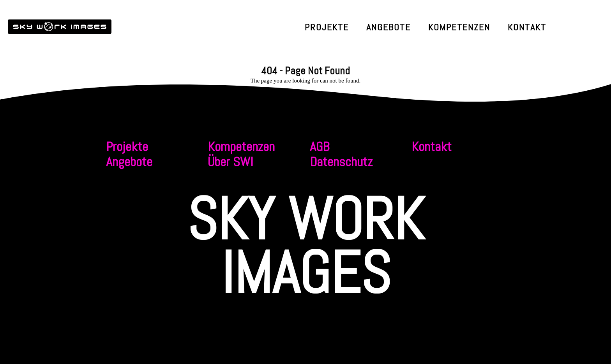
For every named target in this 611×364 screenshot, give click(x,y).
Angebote (388, 27)
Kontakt (527, 27)
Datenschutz (341, 162)
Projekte (327, 27)
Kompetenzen (459, 27)
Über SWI (230, 162)
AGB (320, 147)
